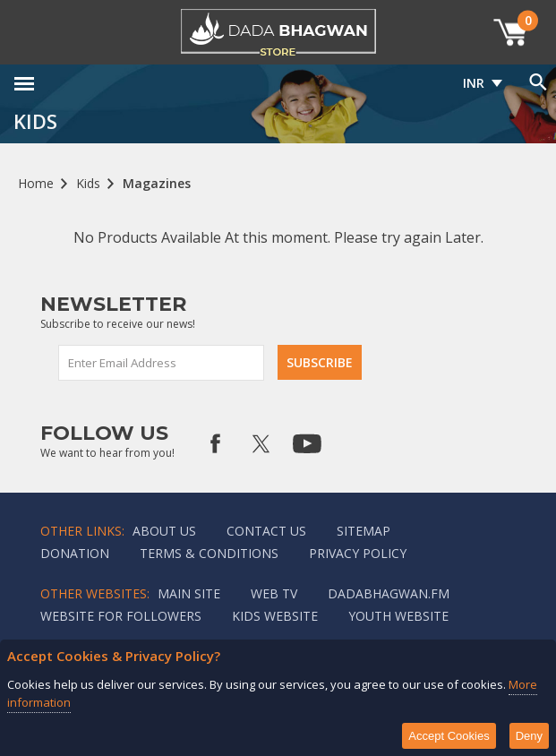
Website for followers (121, 616)
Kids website (275, 616)
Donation (75, 553)
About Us (164, 531)
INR (474, 83)
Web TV (274, 593)
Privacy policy (358, 553)
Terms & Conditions (209, 553)
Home (36, 183)
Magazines (157, 183)
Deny (529, 736)
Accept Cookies (449, 736)
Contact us (266, 531)
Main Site (189, 593)
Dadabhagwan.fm (389, 593)
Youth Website (398, 616)
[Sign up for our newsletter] (162, 363)
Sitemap (364, 531)
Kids (88, 183)
